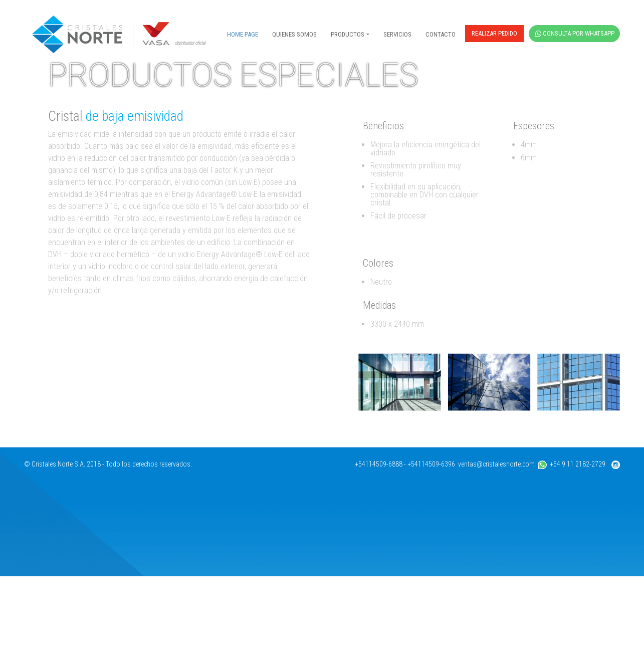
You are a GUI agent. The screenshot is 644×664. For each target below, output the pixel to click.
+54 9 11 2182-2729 (571, 552)
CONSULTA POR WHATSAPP (575, 33)
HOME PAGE (243, 34)
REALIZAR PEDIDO (494, 33)
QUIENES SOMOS (294, 34)
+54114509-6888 (379, 552)
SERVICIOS (397, 34)
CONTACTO (441, 34)
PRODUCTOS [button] (348, 34)
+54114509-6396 (431, 552)
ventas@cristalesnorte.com (496, 552)
